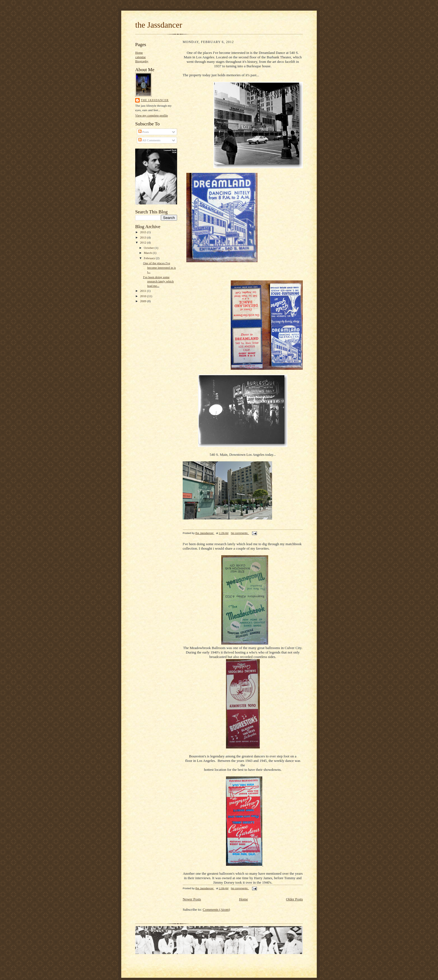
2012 (143, 242)
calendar (141, 57)
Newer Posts (192, 899)
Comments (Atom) (216, 909)
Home (139, 53)
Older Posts (294, 899)
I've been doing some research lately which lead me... (158, 281)
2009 (143, 301)
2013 (143, 237)
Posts (144, 132)
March (148, 253)
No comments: (240, 533)
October (149, 248)
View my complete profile (152, 115)
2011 (143, 291)
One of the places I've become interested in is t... (160, 267)
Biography (142, 61)
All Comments (149, 140)
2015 (143, 232)
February (150, 258)
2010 (143, 296)
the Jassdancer (159, 25)
